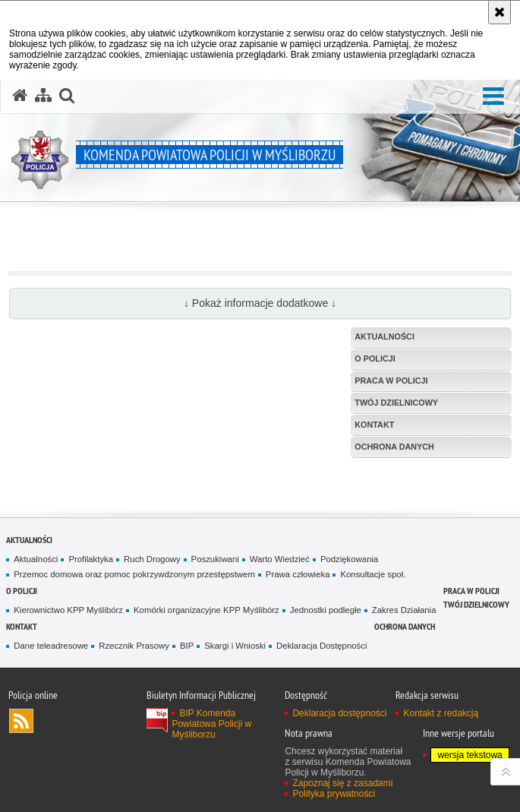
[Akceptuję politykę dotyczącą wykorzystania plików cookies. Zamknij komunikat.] (500, 12)
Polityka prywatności (334, 794)
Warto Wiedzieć (280, 559)
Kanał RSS (21, 721)
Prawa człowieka (298, 574)
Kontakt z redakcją (441, 713)
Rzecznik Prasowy (134, 646)
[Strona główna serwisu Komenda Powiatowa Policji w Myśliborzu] (20, 96)
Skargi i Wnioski (235, 646)
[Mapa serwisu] (43, 96)
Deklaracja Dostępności (321, 646)
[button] (493, 97)
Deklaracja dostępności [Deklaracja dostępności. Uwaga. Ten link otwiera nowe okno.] (339, 713)
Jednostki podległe (326, 610)
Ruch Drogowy (152, 559)
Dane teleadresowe (51, 646)
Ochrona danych (405, 626)
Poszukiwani (215, 559)
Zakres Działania (404, 610)
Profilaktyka (91, 559)
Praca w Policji (471, 591)
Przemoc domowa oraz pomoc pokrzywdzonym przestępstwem (134, 574)
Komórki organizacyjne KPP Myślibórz (206, 610)
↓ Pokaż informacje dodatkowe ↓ (260, 303)
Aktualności (29, 540)
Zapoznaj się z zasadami (342, 783)
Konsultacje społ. (373, 574)
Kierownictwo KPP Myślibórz (68, 610)
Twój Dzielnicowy (476, 604)
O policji (22, 591)
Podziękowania (349, 559)
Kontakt (22, 626)
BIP (187, 646)
